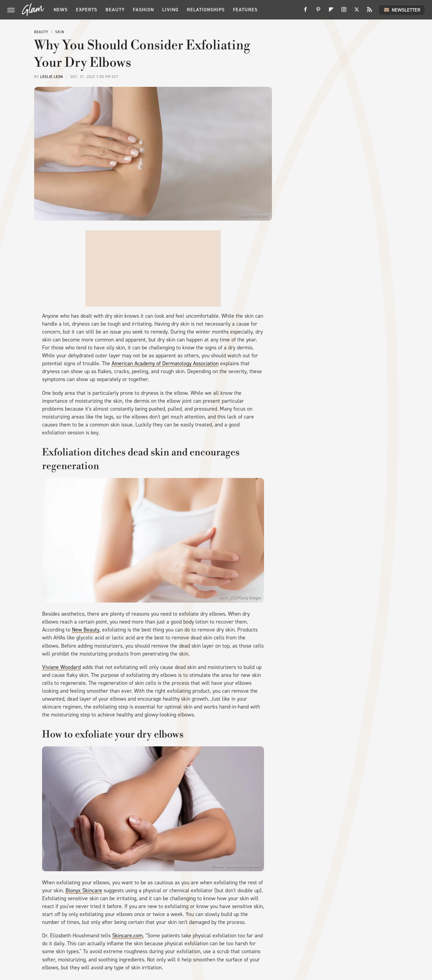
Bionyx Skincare (84, 890)
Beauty (115, 10)
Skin (60, 32)
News (61, 10)
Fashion (143, 10)
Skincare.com (127, 936)
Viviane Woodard (61, 667)
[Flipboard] (331, 12)
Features (245, 10)
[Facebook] (305, 12)
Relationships (206, 10)
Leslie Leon (52, 77)
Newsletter (402, 10)
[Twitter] (357, 12)
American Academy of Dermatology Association (165, 363)
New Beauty (86, 630)
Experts (87, 10)
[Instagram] (344, 12)
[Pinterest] (318, 12)
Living (170, 10)
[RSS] (370, 12)
